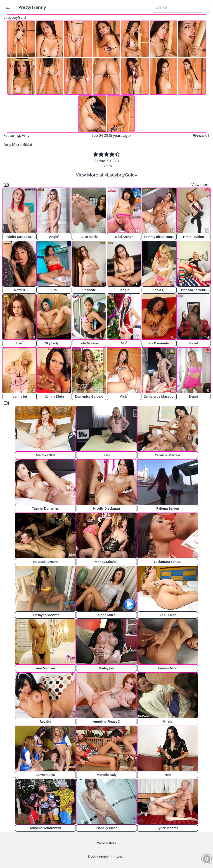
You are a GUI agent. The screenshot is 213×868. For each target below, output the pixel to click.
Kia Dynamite (159, 343)
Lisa (20, 343)
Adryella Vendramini (46, 828)
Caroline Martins (168, 455)
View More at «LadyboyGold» (106, 175)
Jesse (107, 455)
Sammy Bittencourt (159, 237)
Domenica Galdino (89, 396)
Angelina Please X (107, 721)
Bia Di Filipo (168, 615)
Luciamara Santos (167, 562)
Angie (54, 236)
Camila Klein (54, 396)
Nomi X (19, 290)
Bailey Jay (107, 668)
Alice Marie (89, 237)
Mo (124, 343)
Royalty (46, 721)
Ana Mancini (45, 668)
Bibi (54, 290)
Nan (168, 775)
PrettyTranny (32, 7)
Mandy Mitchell (107, 562)
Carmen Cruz (45, 775)
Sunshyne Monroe (45, 615)
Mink (124, 396)
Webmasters (106, 843)
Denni (194, 396)
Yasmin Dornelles (45, 508)
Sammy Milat (168, 668)
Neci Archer (124, 237)
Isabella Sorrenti (194, 290)
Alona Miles (107, 615)
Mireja (167, 721)
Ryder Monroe (168, 828)
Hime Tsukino (194, 237)
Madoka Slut (46, 455)
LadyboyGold (15, 17)
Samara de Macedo (159, 396)
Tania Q (159, 290)
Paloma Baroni (167, 508)
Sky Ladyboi (54, 343)
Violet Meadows (19, 237)
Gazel (193, 343)
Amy (26, 135)
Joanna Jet (19, 396)
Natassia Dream (46, 562)
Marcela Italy (107, 775)
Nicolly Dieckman (106, 508)
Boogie (124, 290)
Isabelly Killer (106, 828)
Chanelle (89, 290)
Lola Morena (89, 343)
